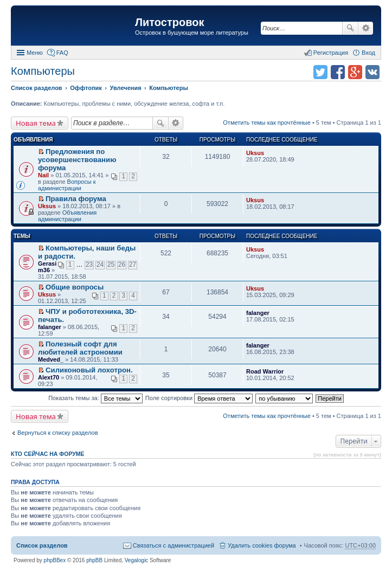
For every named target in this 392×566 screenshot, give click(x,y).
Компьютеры (43, 71)
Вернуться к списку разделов (57, 433)
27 (133, 265)
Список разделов (42, 545)
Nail (43, 175)
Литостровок (169, 22)
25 (111, 265)
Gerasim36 (47, 267)
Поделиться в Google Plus (355, 72)
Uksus (255, 153)
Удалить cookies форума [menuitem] (262, 545)
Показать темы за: (95, 398)
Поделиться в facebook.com (338, 72)
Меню (35, 53)
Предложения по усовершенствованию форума (77, 160)
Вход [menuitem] (368, 53)
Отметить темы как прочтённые (267, 123)
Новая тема (36, 123)
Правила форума (76, 199)
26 (122, 265)
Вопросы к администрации (67, 185)
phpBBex (55, 560)
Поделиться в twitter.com (320, 72)
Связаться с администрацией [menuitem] (173, 545)
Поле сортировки (199, 398)
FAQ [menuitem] (62, 53)
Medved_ (51, 359)
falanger (50, 327)
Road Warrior (265, 371)
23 (89, 265)
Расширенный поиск (366, 28)
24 (100, 265)
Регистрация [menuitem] (331, 53)
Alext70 (49, 377)
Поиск (350, 28)
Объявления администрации (67, 216)
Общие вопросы (75, 287)
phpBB (94, 560)
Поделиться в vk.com (372, 72)
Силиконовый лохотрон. (89, 370)
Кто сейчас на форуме (48, 454)
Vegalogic (136, 560)
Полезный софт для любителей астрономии (80, 348)
